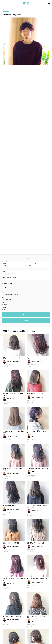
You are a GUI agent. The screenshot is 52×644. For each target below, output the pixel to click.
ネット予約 (26, 213)
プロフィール (6, 10)
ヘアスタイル (13, 10)
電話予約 (26, 220)
